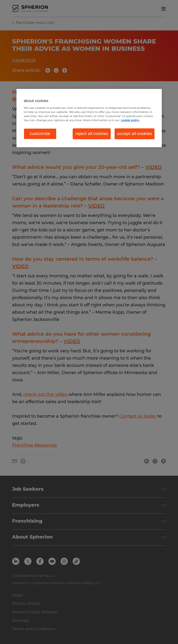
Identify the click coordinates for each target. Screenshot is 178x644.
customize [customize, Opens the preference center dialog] (40, 134)
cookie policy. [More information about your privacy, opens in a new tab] (130, 120)
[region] (89, 118)
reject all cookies (92, 134)
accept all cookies (135, 134)
